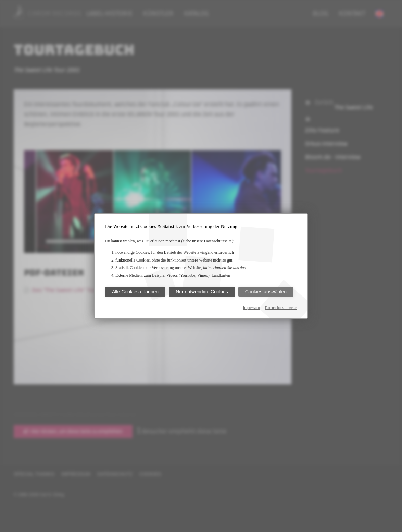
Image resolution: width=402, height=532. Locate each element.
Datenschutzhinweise (281, 307)
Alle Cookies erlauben (135, 292)
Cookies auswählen (266, 292)
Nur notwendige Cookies (202, 292)
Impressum (252, 307)
